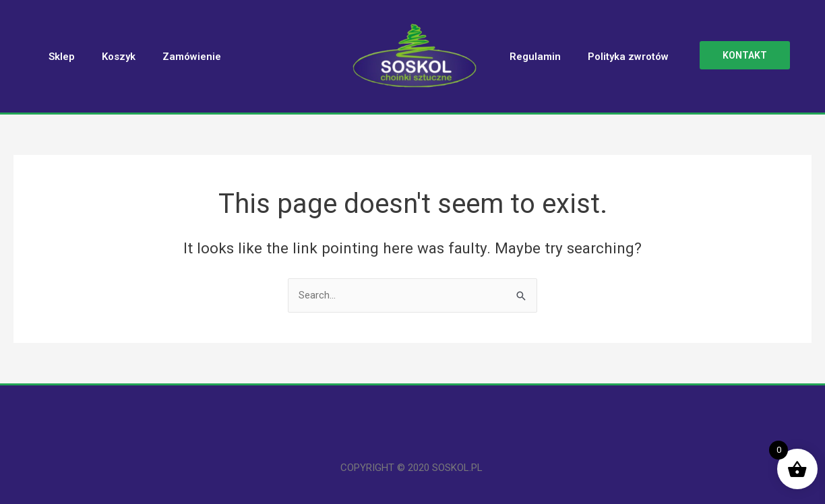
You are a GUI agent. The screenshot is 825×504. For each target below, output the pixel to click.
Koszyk (119, 57)
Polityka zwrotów (628, 57)
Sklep (62, 57)
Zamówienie (192, 57)
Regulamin (535, 57)
